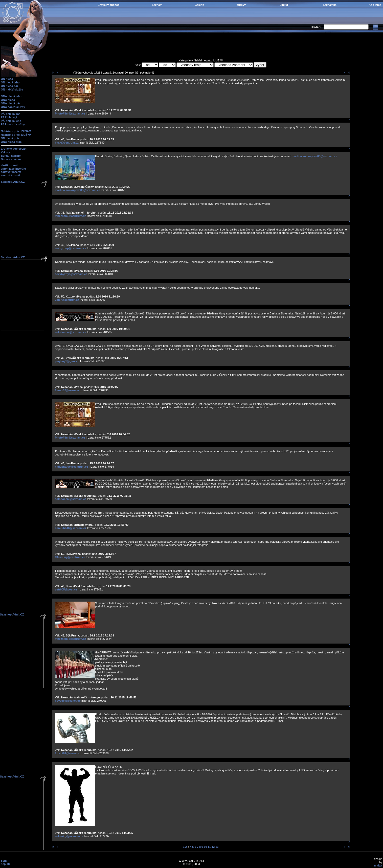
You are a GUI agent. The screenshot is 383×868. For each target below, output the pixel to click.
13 (217, 847)
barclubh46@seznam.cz (71, 528)
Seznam (157, 5)
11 (209, 847)
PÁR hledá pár (10, 114)
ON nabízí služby (12, 89)
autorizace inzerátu (13, 169)
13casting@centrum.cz (70, 557)
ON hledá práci (11, 138)
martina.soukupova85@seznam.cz (314, 156)
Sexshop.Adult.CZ (13, 182)
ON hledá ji (8, 79)
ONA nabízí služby (13, 107)
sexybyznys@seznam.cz (71, 274)
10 (205, 847)
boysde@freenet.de (68, 701)
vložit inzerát (9, 165)
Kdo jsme (375, 5)
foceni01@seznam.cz (69, 753)
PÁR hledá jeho (11, 121)
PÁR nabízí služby (13, 124)
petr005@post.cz (66, 589)
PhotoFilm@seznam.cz (70, 113)
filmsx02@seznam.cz (69, 390)
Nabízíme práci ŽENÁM (16, 131)
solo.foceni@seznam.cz (71, 332)
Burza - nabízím (11, 156)
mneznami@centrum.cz (70, 216)
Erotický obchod (109, 5)
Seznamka (330, 5)
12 (213, 847)
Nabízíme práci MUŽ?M (16, 135)
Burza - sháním (11, 159)
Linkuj (284, 5)
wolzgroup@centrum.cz (71, 248)
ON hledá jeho (10, 82)
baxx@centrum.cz (67, 143)
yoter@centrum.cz (67, 300)
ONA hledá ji (9, 100)
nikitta (378, 865)
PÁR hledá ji (9, 117)
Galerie (199, 5)
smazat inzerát (10, 175)
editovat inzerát (11, 172)
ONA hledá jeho (11, 96)
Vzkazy (5, 152)
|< (53, 73)
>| (349, 73)
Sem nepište (6, 862)
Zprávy (241, 5)
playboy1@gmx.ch (67, 361)
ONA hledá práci (12, 142)
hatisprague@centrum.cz (71, 467)
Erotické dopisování (14, 149)
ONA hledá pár (10, 103)
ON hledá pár (9, 86)
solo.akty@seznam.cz (69, 836)
